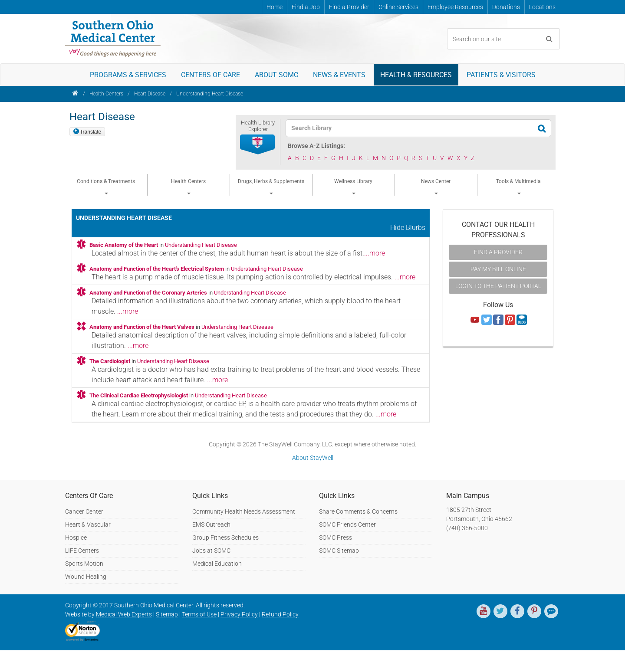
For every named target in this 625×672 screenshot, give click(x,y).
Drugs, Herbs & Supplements (271, 187)
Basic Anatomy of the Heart (124, 245)
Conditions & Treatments (106, 187)
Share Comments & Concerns (358, 511)
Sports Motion (84, 564)
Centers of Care (211, 75)
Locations (542, 7)
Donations (506, 7)
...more (375, 253)
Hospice (76, 538)
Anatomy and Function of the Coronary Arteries (148, 293)
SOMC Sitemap (339, 551)
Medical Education (217, 564)
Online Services (398, 7)
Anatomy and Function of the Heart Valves (142, 327)
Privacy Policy (239, 614)
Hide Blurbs (408, 228)
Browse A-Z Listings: (316, 146)
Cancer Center (84, 511)
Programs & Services (128, 75)
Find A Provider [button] (498, 252)
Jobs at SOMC (211, 551)
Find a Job (306, 7)
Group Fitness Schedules (225, 538)
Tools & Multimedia (518, 187)
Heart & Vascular (88, 524)
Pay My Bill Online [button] (498, 269)
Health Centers (106, 94)
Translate (91, 132)
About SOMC (276, 75)
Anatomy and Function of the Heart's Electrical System (157, 269)
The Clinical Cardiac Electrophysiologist (139, 395)
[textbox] (413, 128)
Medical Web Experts (124, 614)
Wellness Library (353, 187)
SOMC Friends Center (347, 524)
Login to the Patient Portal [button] (498, 286)
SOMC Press (336, 538)
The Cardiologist (110, 361)
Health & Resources (416, 75)
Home (275, 7)
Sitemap (167, 614)
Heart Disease (150, 94)
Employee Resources (455, 7)
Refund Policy (280, 614)
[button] (258, 145)
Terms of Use (199, 614)
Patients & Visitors (501, 75)
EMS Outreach (211, 524)
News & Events (339, 75)
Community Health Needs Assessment (244, 511)
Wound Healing (86, 577)
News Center (436, 187)
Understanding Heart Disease (210, 94)
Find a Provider (349, 7)
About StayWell (313, 458)
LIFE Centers (82, 551)
